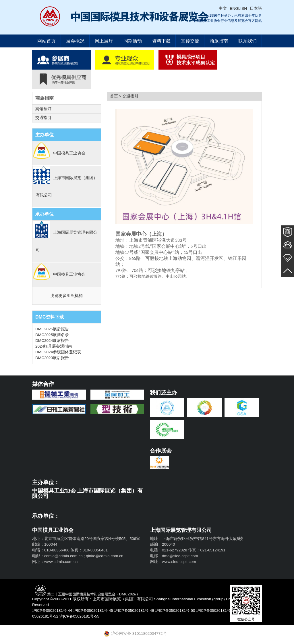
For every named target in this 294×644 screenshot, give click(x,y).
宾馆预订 (43, 109)
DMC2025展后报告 (52, 329)
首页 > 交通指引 (124, 96)
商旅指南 (219, 41)
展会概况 (75, 41)
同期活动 (133, 41)
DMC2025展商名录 (52, 335)
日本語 (256, 8)
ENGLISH (238, 8)
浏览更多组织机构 (67, 296)
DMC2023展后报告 (52, 358)
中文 (223, 8)
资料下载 (161, 41)
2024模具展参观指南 (54, 346)
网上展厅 (104, 41)
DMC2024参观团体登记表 (58, 352)
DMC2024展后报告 (52, 341)
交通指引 (43, 118)
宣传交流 (190, 41)
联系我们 (247, 41)
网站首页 (47, 41)
